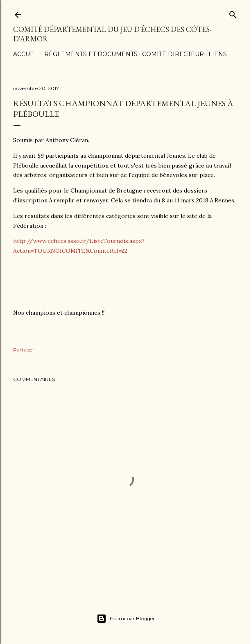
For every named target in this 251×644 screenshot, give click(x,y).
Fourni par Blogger (126, 619)
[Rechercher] (233, 13)
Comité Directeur (173, 54)
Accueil (26, 54)
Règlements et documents (91, 54)
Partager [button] (24, 350)
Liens (218, 54)
